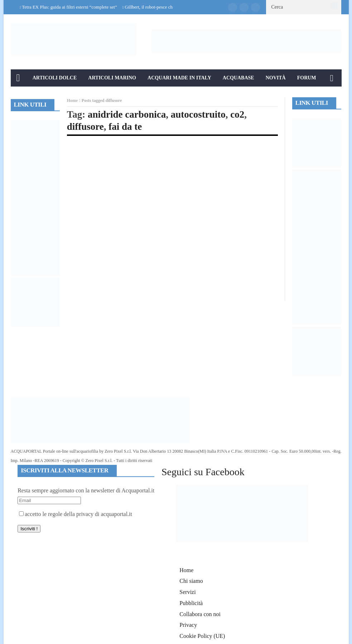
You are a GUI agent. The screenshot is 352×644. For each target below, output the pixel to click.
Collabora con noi (200, 614)
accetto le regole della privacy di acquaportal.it (76, 514)
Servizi (187, 592)
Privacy (188, 625)
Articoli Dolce (55, 78)
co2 (237, 114)
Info (23, 95)
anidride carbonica (127, 114)
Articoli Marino (112, 78)
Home (73, 100)
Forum (307, 78)
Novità (276, 78)
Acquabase (238, 78)
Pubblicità (191, 603)
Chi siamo (191, 581)
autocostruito (198, 114)
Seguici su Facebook (203, 472)
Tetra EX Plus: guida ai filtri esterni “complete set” (69, 7)
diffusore (85, 127)
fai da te (125, 127)
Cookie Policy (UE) (202, 636)
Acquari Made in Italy (179, 78)
